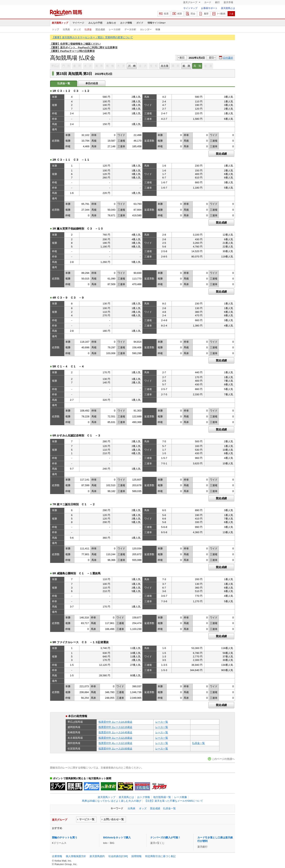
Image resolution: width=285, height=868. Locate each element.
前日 (182, 58)
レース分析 (115, 29)
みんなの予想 (95, 23)
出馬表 (66, 29)
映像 (158, 29)
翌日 (211, 58)
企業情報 (57, 856)
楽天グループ (190, 2)
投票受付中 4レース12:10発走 (115, 743)
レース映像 (181, 797)
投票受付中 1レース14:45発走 (115, 732)
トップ (55, 29)
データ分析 (130, 29)
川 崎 (132, 66)
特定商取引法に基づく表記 (160, 856)
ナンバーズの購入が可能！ (165, 837)
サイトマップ (190, 8)
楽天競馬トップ (60, 23)
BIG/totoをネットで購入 (117, 837)
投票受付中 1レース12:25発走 (115, 738)
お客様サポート (209, 8)
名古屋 (165, 66)
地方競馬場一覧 (162, 797)
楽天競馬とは (228, 8)
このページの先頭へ (223, 759)
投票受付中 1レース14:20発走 (115, 722)
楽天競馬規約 (97, 856)
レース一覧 (162, 722)
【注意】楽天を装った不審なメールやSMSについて (174, 801)
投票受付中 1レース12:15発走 (115, 727)
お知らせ (111, 23)
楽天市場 (228, 2)
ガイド (140, 23)
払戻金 (88, 29)
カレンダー (146, 29)
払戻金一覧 (198, 743)
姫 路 (186, 66)
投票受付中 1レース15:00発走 (115, 749)
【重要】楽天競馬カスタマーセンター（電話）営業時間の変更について (92, 37)
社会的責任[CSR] (118, 856)
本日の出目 (92, 83)
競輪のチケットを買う (65, 837)
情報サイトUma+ (157, 23)
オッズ (77, 29)
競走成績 (100, 29)
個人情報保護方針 (76, 856)
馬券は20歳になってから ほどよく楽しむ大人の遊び (112, 801)
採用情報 (136, 856)
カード (208, 2)
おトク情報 (126, 23)
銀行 (217, 2)
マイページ (78, 23)
